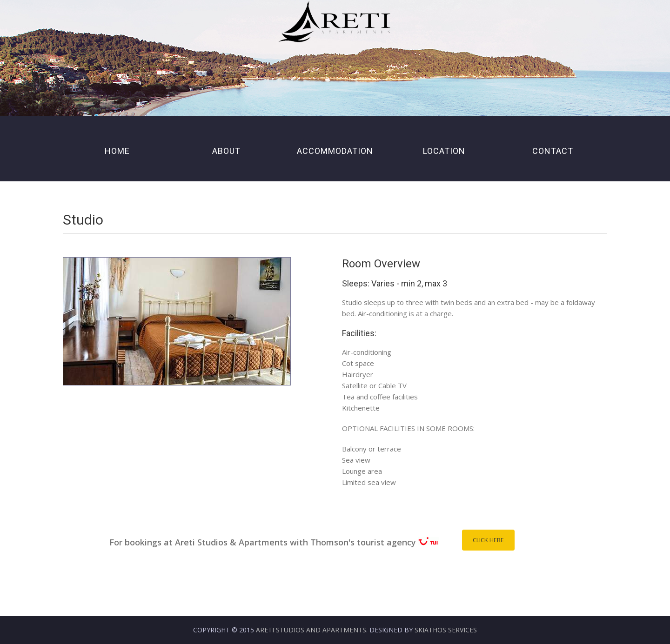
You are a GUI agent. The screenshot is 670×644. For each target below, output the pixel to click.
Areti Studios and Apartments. (312, 630)
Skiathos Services (446, 630)
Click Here (488, 540)
